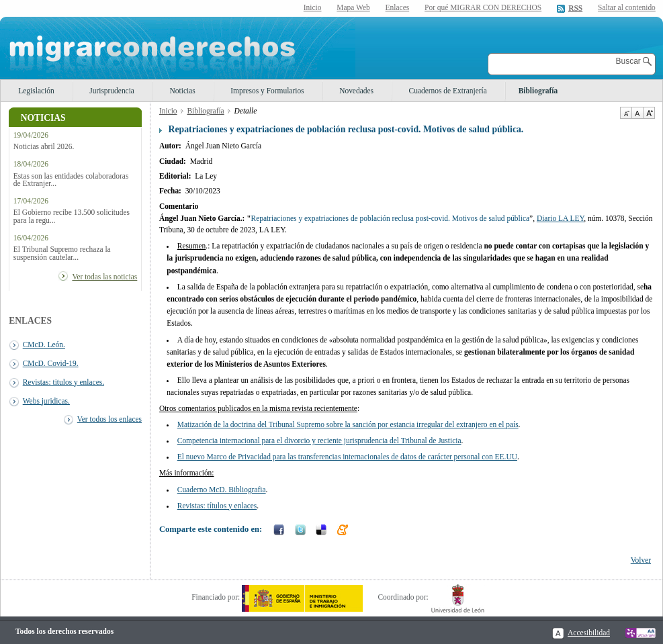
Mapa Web (353, 7)
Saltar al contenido (627, 8)
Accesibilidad (589, 633)
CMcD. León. (44, 344)
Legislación (36, 91)
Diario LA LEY (560, 218)
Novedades (356, 91)
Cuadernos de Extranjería (448, 91)
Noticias (183, 91)
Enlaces (398, 7)
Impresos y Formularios (267, 91)
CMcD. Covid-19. (51, 363)
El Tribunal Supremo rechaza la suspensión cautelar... (62, 253)
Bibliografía (538, 91)
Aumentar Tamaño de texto (649, 113)
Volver (641, 560)
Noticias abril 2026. (44, 147)
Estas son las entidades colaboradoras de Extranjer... (71, 180)
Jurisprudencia (112, 91)
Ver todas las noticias (104, 277)
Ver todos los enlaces (109, 419)
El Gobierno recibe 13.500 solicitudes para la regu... (72, 216)
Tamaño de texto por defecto (637, 113)
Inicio (313, 7)
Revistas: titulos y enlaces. (63, 382)
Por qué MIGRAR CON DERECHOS (483, 7)
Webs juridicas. (46, 401)
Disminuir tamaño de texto (626, 113)
